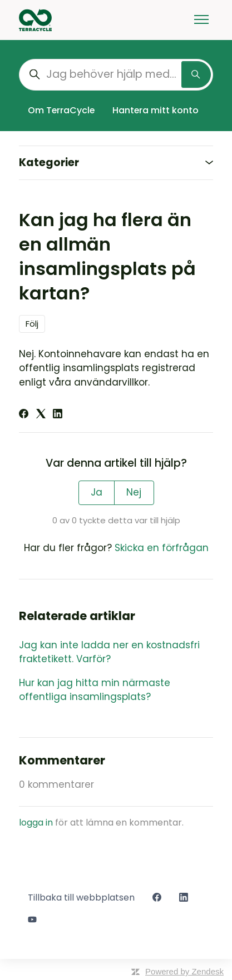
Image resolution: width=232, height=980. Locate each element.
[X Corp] (41, 415)
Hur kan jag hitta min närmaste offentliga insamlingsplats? (95, 690)
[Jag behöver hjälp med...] (116, 75)
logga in (36, 822)
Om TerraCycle (61, 110)
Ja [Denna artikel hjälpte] (97, 492)
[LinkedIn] (58, 415)
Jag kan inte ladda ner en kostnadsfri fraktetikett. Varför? (109, 652)
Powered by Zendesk (184, 971)
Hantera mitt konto (156, 110)
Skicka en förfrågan (162, 548)
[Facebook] (24, 415)
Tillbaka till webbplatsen (81, 897)
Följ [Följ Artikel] (32, 324)
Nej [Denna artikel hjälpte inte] (134, 492)
